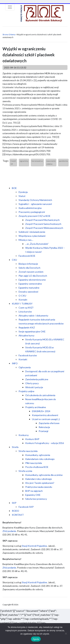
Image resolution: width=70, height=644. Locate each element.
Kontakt (23, 300)
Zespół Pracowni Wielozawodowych (44, 228)
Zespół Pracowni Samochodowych (43, 224)
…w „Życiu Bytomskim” (37, 244)
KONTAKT (18, 515)
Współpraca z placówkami (32, 236)
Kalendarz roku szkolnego (39, 479)
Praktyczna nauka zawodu (39, 487)
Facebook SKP (26, 507)
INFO (15, 363)
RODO (15, 511)
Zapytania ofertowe (49, 423)
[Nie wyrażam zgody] (66, 634)
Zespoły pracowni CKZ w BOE (34, 216)
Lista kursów (25, 312)
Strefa (15, 447)
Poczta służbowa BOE (37, 467)
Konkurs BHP (32, 439)
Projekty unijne (26, 391)
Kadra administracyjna (30, 208)
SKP (14, 503)
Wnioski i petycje (34, 387)
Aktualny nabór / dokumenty (33, 316)
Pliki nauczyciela (34, 463)
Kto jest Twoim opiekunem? (40, 483)
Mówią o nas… (26, 240)
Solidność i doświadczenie (32, 232)
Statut (22, 196)
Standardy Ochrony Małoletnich (35, 200)
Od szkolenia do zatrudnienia (40, 395)
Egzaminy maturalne (29, 288)
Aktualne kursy (26, 335)
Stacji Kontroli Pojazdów (34, 546)
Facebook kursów (28, 355)
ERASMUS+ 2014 (41, 411)
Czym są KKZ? (26, 308)
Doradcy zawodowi (28, 292)
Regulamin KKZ (27, 327)
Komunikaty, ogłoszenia (38, 455)
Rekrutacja (44, 427)
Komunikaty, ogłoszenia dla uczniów (44, 475)
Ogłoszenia (25, 367)
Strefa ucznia (25, 471)
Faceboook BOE (27, 256)
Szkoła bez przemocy (36, 499)
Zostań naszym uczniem (31, 272)
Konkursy (24, 435)
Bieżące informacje (28, 264)
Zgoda (36, 639)
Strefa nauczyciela (28, 451)
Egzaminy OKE (33, 495)
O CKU (22, 296)
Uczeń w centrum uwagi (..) (46, 419)
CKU (14, 260)
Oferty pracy (32, 383)
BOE (14, 188)
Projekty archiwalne (36, 407)
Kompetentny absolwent (45, 415)
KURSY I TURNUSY (22, 304)
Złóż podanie (9, 531)
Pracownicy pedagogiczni (32, 212)
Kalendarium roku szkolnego (40, 459)
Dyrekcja (23, 192)
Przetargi (43, 431)
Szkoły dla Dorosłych (29, 268)
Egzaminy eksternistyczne (32, 280)
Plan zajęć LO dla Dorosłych (33, 276)
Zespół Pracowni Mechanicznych (42, 220)
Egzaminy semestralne (30, 284)
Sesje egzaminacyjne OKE (32, 331)
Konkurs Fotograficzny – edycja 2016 (45, 443)
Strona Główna (9, 34)
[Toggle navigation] (10, 7)
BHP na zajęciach (34, 491)
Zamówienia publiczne (37, 379)
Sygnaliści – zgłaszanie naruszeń (35, 204)
